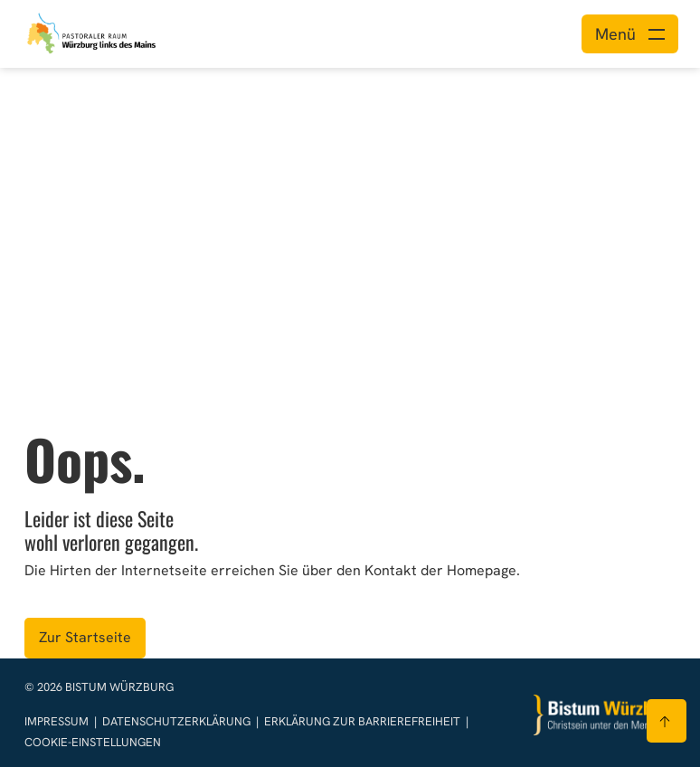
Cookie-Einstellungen (93, 742)
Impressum (58, 721)
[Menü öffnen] (630, 34)
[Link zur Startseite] (92, 32)
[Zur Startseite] (605, 715)
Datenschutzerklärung (178, 721)
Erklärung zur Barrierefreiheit (362, 721)
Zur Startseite (85, 637)
